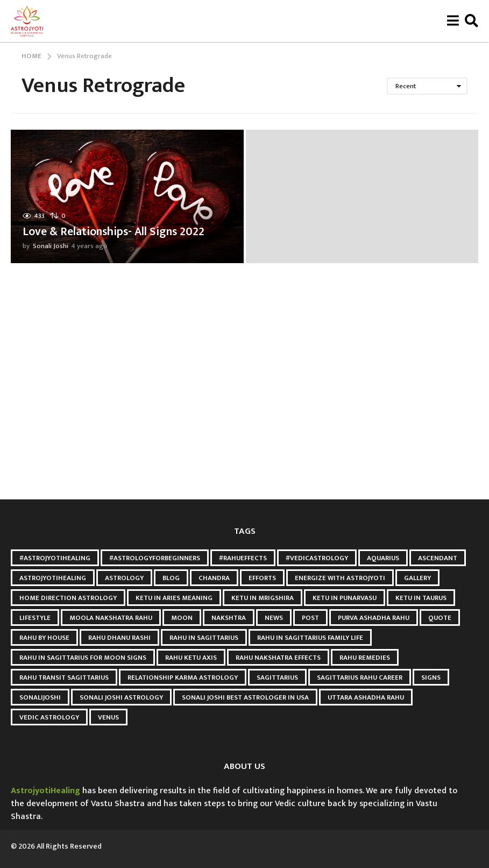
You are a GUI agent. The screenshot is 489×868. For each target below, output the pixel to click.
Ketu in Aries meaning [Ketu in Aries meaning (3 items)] (174, 598)
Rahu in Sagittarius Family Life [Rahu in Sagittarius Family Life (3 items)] (310, 638)
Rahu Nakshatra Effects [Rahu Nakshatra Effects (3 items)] (278, 658)
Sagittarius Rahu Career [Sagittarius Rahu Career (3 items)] (360, 678)
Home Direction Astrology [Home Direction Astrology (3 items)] (68, 598)
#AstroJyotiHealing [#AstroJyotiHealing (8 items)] (55, 558)
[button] (453, 21)
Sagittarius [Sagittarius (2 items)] (277, 678)
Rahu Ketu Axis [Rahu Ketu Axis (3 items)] (191, 658)
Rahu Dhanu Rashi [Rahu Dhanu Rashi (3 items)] (119, 638)
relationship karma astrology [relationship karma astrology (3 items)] (183, 678)
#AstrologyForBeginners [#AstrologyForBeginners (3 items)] (155, 558)
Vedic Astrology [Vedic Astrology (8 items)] (49, 717)
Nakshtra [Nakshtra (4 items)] (229, 618)
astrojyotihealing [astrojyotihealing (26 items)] (53, 578)
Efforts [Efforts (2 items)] (262, 578)
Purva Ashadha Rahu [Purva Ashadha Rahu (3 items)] (374, 618)
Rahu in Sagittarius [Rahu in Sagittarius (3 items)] (204, 638)
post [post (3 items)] (310, 618)
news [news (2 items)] (274, 618)
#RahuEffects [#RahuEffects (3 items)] (243, 558)
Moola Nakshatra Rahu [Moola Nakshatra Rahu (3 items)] (111, 618)
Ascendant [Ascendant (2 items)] (438, 558)
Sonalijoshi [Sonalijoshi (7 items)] (40, 697)
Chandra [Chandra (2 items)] (214, 578)
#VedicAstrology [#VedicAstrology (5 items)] (317, 558)
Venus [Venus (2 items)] (108, 717)
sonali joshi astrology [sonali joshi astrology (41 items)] (121, 697)
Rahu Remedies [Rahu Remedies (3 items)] (365, 658)
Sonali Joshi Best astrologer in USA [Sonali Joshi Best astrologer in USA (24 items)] (245, 697)
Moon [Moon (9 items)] (182, 618)
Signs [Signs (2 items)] (431, 678)
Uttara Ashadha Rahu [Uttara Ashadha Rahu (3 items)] (366, 697)
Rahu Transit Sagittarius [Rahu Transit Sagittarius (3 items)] (64, 678)
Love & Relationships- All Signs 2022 (116, 232)
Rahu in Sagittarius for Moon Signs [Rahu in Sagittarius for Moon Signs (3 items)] (83, 658)
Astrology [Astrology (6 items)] (124, 578)
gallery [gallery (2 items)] (417, 578)
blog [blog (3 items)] (171, 578)
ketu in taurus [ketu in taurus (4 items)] (421, 598)
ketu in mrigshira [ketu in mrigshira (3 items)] (263, 598)
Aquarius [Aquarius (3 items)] (383, 558)
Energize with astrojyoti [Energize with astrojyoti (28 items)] (340, 578)
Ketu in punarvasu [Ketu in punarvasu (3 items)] (345, 598)
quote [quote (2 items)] (440, 618)
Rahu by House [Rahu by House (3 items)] (44, 638)
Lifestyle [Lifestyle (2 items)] (35, 618)
